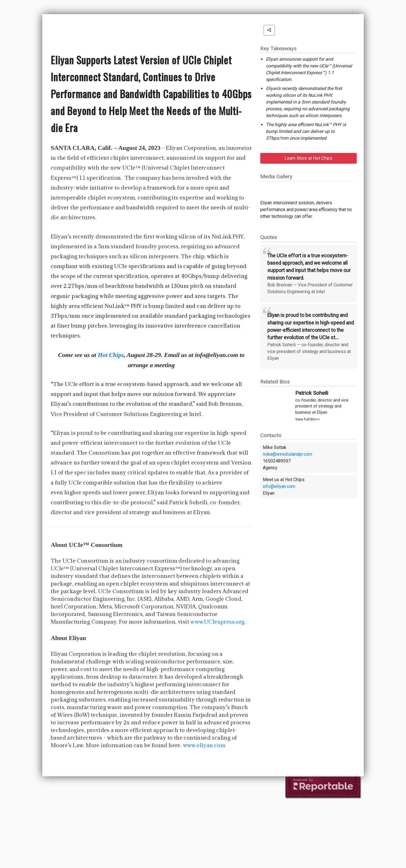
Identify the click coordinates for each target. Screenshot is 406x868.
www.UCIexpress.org (217, 622)
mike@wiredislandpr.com (287, 454)
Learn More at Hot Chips (308, 158)
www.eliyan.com (204, 745)
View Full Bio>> (307, 419)
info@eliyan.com (279, 486)
